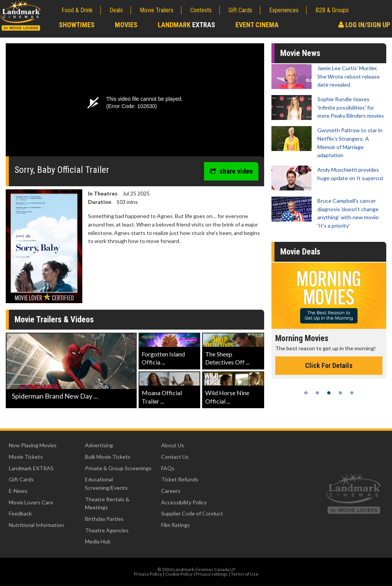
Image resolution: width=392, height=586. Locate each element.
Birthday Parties (104, 519)
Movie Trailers (157, 10)
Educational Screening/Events (106, 483)
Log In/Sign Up (364, 25)
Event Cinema (257, 25)
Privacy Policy (148, 574)
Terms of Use (245, 574)
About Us (173, 445)
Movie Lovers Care (31, 502)
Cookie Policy (179, 574)
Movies (126, 25)
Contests (201, 10)
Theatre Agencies (107, 530)
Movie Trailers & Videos (54, 319)
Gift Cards (240, 10)
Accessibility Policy (184, 502)
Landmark (186, 25)
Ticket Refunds (180, 479)
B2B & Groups (332, 10)
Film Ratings (176, 525)
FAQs (168, 468)
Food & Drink (77, 10)
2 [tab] (317, 393)
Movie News (300, 53)
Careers (171, 491)
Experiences (284, 10)
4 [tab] (340, 393)
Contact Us (175, 457)
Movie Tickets (26, 457)
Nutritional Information (36, 525)
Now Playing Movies (33, 445)
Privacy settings (212, 574)
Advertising (99, 445)
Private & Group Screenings (118, 468)
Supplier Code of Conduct (192, 513)
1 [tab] (306, 393)
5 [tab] (352, 393)
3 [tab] (329, 393)
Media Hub (98, 541)
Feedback (20, 513)
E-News (18, 491)
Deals (116, 10)
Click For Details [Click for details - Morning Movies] (329, 365)
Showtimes (77, 25)
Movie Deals (300, 252)
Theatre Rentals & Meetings (107, 503)
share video (231, 171)
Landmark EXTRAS (31, 468)
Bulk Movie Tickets (108, 457)
